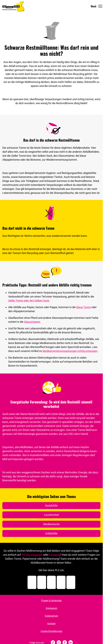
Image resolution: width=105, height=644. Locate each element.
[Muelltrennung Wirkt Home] (13, 6)
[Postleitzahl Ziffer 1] (32, 582)
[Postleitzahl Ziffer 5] (71, 582)
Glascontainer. (32, 322)
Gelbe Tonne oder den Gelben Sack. (29, 301)
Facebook (55, 555)
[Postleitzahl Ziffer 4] (61, 582)
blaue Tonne (83, 307)
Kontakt (51, 624)
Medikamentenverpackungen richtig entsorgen (70, 351)
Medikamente (51, 524)
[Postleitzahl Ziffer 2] (42, 582)
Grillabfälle (51, 533)
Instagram (37, 555)
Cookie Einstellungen (51, 631)
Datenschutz (51, 616)
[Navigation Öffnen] (97, 6)
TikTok (25, 555)
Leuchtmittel (51, 515)
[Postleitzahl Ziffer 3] (51, 582)
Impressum (51, 608)
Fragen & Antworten (51, 601)
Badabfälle (51, 506)
